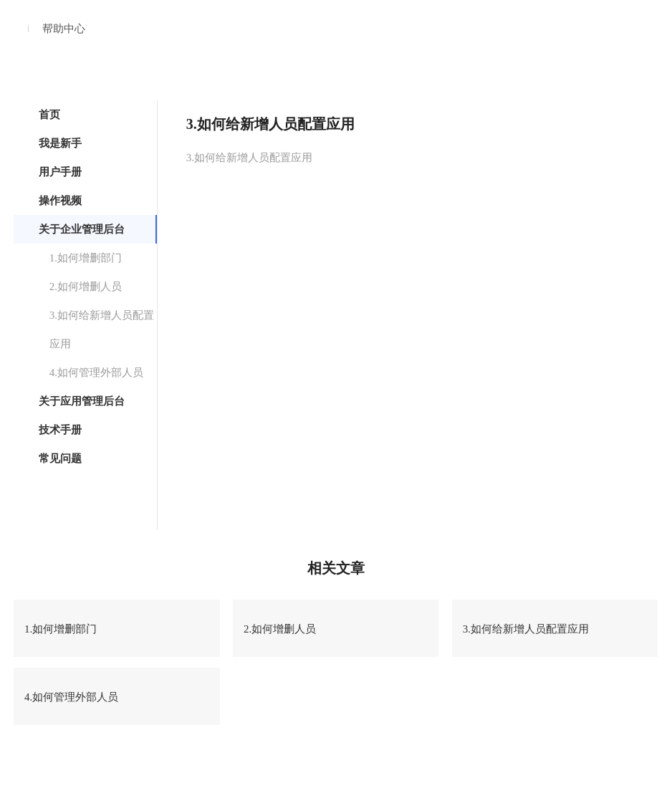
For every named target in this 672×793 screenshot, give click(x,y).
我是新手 (60, 143)
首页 (49, 115)
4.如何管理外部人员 (96, 373)
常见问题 (60, 458)
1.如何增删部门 (86, 258)
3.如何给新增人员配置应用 (102, 330)
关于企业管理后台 (82, 229)
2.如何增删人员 (86, 287)
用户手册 (60, 172)
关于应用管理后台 (82, 401)
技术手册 (60, 430)
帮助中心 (64, 29)
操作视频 (60, 201)
